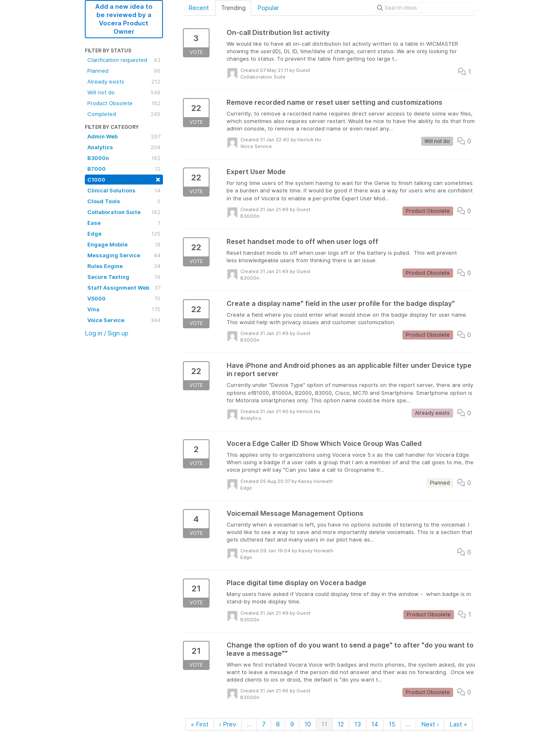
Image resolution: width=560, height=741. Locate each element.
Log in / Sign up (107, 333)
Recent (199, 8)
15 (392, 724)
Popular (268, 8)
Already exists (124, 81)
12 (341, 724)
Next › (430, 724)
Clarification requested (124, 60)
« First (200, 724)
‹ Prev (228, 724)
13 (358, 724)
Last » (458, 724)
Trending (233, 8)
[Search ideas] (424, 8)
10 (308, 724)
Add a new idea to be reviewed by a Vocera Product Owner (124, 19)
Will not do (124, 92)
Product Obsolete (124, 103)
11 (324, 724)
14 (375, 724)
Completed (124, 114)
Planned (124, 71)
